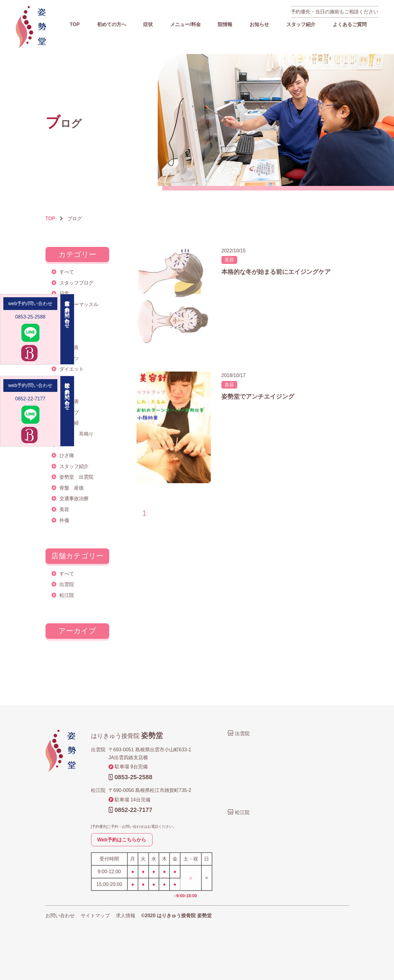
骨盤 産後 (72, 488)
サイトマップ (95, 916)
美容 (64, 509)
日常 (64, 293)
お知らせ (259, 24)
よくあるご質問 (350, 24)
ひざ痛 (67, 455)
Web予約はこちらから (122, 840)
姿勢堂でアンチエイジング (258, 396)
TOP (75, 24)
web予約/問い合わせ (30, 303)
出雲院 (67, 584)
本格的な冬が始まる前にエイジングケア (276, 272)
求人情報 (126, 916)
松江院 (67, 595)
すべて (67, 272)
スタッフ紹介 (301, 24)
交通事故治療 (74, 498)
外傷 (64, 520)
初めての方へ (112, 24)
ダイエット (72, 369)
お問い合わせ (60, 916)
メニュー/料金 (185, 24)
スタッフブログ (76, 283)
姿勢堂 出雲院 (76, 477)
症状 (148, 24)
